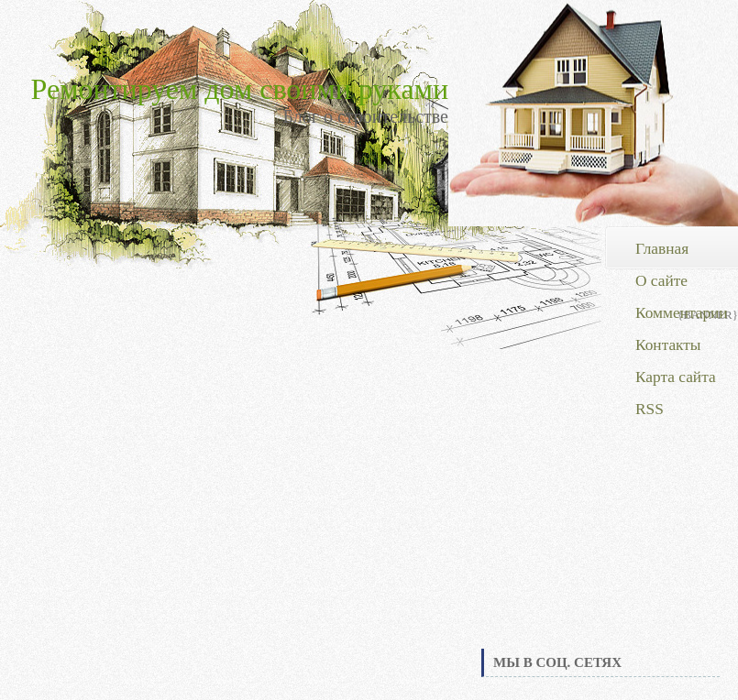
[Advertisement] (600, 508)
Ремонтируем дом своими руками (240, 89)
